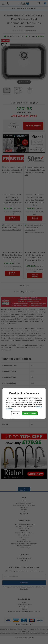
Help (24, 512)
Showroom (24, 531)
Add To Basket (12, 218)
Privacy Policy (24, 560)
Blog (24, 539)
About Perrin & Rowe (24, 541)
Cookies (24, 509)
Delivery (24, 501)
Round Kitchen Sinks (24, 546)
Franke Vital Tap (24, 528)
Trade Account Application (24, 503)
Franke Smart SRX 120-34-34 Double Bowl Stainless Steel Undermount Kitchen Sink (35, 257)
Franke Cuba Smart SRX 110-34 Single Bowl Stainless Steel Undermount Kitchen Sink (35, 200)
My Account (24, 514)
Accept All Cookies (30, 413)
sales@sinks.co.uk (19, 611)
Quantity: (14, 123)
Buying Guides (24, 537)
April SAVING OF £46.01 (24, 116)
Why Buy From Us (24, 535)
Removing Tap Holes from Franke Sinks (24, 543)
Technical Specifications (24, 292)
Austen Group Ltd (28, 638)
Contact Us (24, 507)
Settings (16, 413)
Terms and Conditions (24, 558)
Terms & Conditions (36, 587)
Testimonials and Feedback (24, 533)
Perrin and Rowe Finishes (24, 526)
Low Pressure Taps (24, 548)
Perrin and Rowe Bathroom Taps (24, 524)
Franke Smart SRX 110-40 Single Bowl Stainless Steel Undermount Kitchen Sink (12, 200)
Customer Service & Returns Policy (24, 505)
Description (24, 285)
